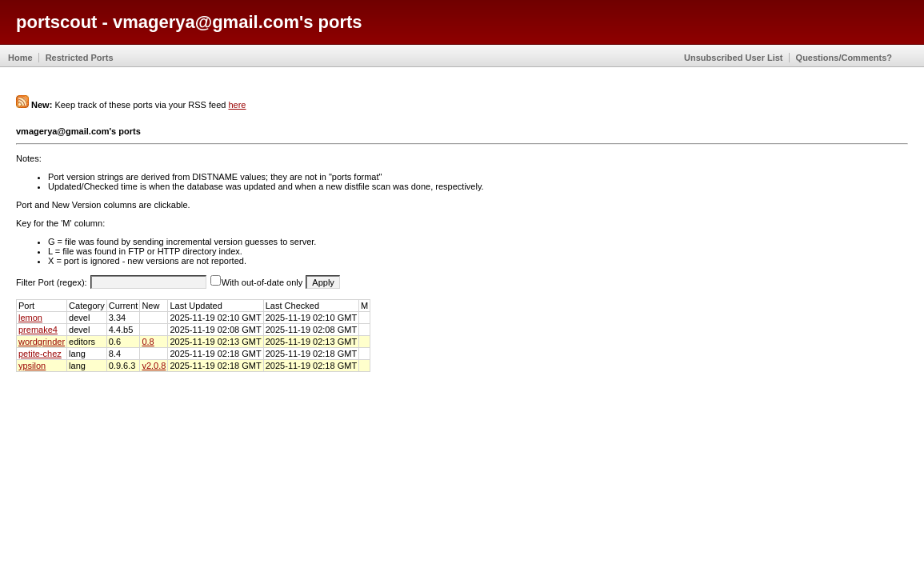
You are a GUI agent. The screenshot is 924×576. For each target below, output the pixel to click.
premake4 (38, 330)
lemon (30, 318)
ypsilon (32, 366)
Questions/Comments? (844, 58)
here (237, 105)
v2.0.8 (154, 366)
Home (20, 58)
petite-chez (40, 354)
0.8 (148, 342)
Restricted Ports (80, 58)
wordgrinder (42, 342)
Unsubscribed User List (733, 58)
